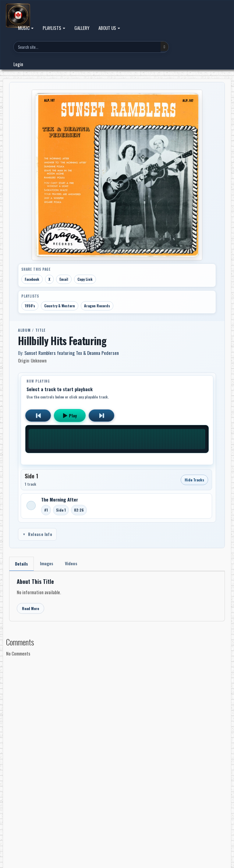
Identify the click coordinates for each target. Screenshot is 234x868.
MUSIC (26, 28)
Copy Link (85, 279)
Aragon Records (97, 306)
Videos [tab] (71, 563)
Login (18, 64)
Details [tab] (21, 564)
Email (64, 279)
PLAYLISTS (54, 28)
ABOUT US (109, 28)
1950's (30, 306)
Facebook (32, 279)
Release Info (37, 534)
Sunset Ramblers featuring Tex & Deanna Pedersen (72, 353)
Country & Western (60, 306)
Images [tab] (47, 563)
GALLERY (82, 28)
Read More (30, 608)
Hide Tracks (194, 480)
